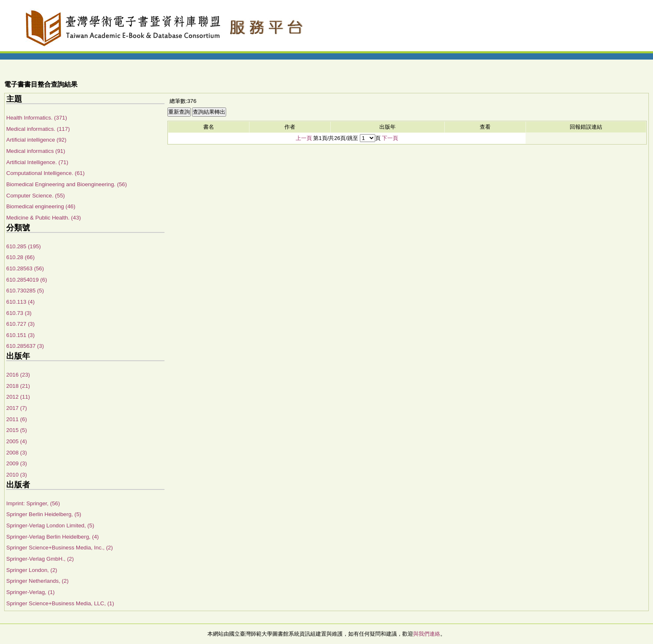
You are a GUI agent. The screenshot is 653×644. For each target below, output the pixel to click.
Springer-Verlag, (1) (30, 592)
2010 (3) (17, 475)
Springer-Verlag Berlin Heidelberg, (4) (52, 537)
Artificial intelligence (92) (36, 140)
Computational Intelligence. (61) (45, 173)
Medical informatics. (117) (38, 129)
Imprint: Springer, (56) (33, 503)
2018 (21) (18, 386)
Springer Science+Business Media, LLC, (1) (60, 603)
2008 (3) (17, 453)
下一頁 (390, 138)
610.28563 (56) (25, 268)
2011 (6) (17, 419)
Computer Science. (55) (36, 196)
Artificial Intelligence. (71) (37, 162)
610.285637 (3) (25, 346)
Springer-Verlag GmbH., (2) (40, 559)
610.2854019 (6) (27, 280)
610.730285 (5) (25, 291)
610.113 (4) (20, 302)
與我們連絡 (427, 634)
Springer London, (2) (32, 570)
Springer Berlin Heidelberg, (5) (44, 514)
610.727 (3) (20, 324)
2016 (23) (18, 375)
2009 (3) (17, 463)
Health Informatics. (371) (37, 118)
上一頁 (304, 138)
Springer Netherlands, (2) (37, 581)
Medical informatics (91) (36, 151)
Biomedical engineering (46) (41, 206)
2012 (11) (18, 397)
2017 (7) (17, 408)
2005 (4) (17, 441)
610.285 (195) (24, 246)
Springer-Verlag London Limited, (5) (50, 525)
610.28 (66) (20, 257)
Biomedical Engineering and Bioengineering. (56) (67, 184)
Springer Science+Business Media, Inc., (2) (60, 548)
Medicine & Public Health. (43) (44, 218)
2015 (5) (17, 430)
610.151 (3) (20, 335)
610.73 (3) (19, 313)
